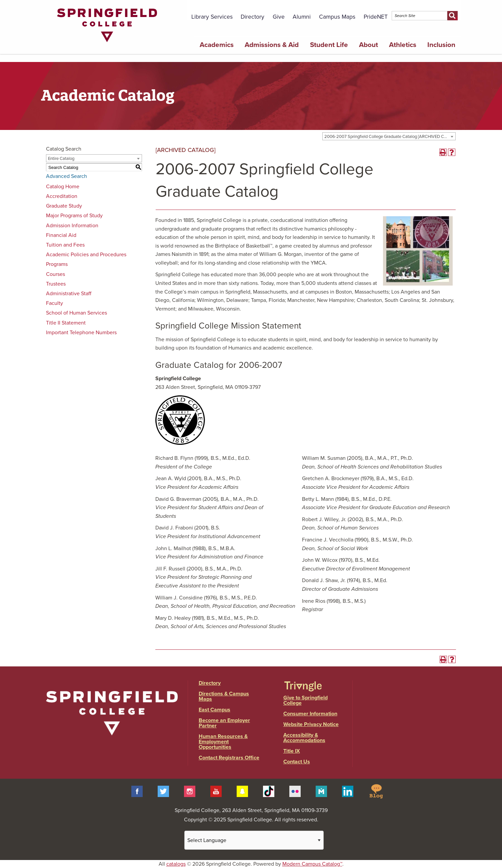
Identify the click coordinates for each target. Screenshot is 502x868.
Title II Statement (66, 323)
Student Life (329, 45)
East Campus (214, 710)
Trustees (56, 284)
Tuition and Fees (65, 245)
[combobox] (389, 136)
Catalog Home (63, 187)
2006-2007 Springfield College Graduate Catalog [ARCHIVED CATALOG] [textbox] (390, 137)
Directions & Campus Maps (224, 696)
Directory (252, 17)
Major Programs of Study (74, 216)
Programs (57, 264)
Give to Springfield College (305, 700)
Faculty (54, 303)
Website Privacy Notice (311, 724)
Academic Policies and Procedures (86, 255)
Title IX (292, 751)
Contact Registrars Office (229, 758)
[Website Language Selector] (254, 840)
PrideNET (376, 17)
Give (279, 17)
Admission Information (72, 226)
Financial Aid (61, 235)
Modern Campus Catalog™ (312, 864)
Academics (217, 45)
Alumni (302, 17)
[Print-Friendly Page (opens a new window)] (443, 152)
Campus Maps (337, 17)
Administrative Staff (69, 294)
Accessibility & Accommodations (304, 738)
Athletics (403, 45)
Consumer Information (310, 714)
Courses (55, 274)
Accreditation (62, 196)
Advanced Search (66, 176)
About (368, 45)
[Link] (107, 44)
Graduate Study (64, 206)
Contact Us (297, 762)
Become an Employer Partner (224, 723)
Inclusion (441, 45)
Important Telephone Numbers (81, 333)
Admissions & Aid (272, 45)
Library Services (212, 17)
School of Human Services (76, 313)
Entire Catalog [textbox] (61, 159)
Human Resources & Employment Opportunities (223, 742)
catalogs (176, 864)
